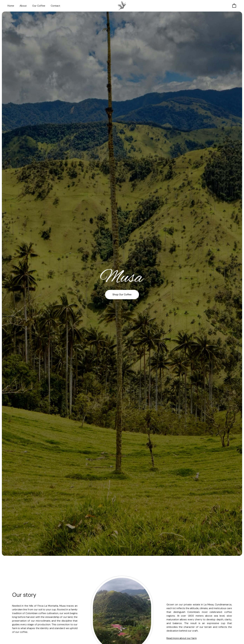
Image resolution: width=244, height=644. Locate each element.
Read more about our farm (182, 638)
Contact (55, 6)
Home (11, 6)
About (23, 6)
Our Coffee (39, 6)
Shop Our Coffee (122, 294)
